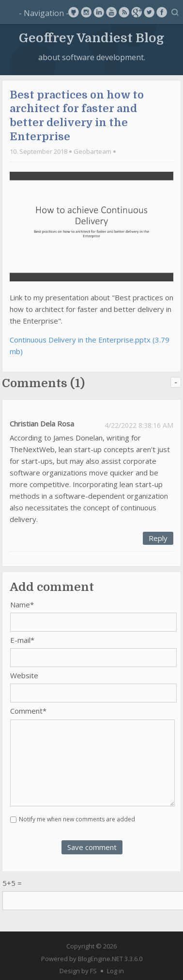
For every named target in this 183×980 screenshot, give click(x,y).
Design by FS (78, 971)
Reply (158, 538)
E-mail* (22, 640)
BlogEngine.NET (100, 959)
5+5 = (12, 883)
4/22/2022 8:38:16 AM (139, 425)
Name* (22, 604)
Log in (115, 971)
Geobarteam (92, 151)
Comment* (28, 711)
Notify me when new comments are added (77, 819)
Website (24, 675)
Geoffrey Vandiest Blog (91, 38)
